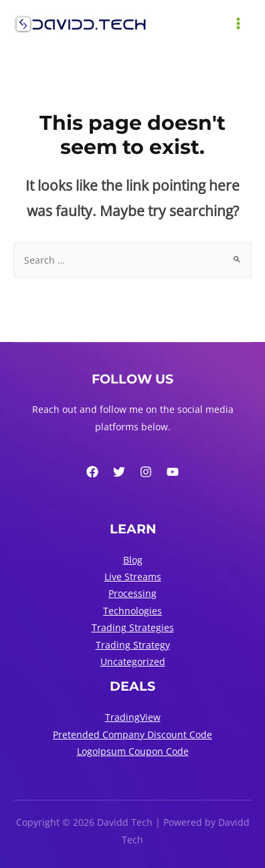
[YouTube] (173, 472)
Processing (132, 593)
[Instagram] (146, 472)
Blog (133, 560)
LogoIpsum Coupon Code (133, 751)
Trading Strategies (133, 627)
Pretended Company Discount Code (132, 734)
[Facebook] (92, 472)
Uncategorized (133, 662)
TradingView (133, 717)
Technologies (132, 611)
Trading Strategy (133, 645)
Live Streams (133, 577)
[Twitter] (119, 472)
